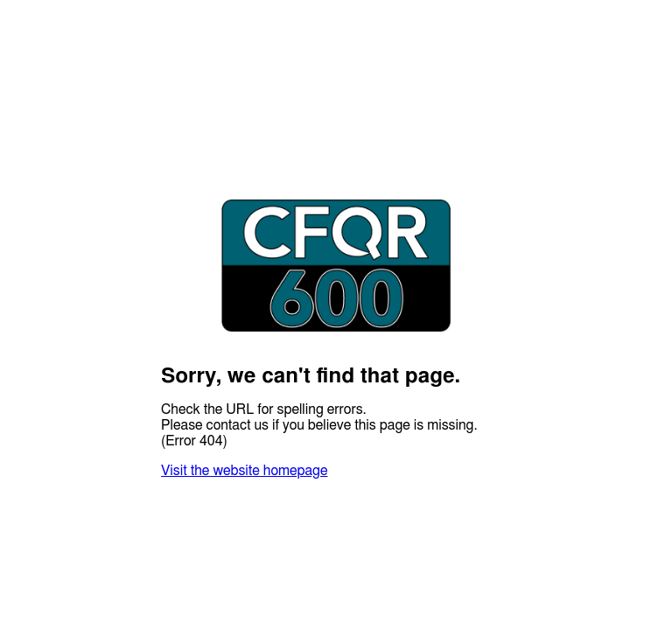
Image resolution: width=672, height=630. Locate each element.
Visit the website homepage (244, 471)
